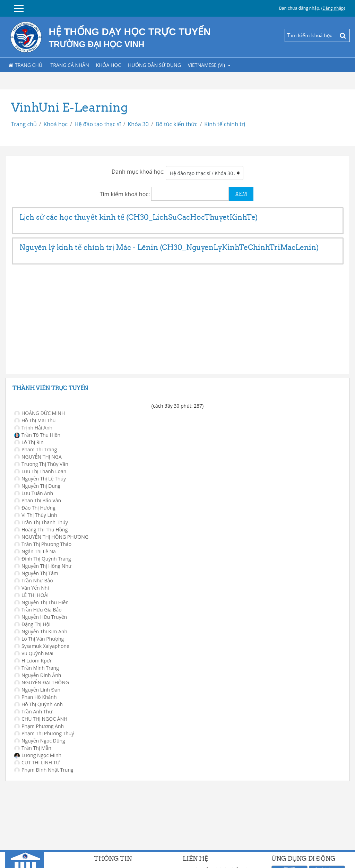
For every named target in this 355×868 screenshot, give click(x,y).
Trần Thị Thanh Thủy (41, 522)
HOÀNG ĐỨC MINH (40, 413)
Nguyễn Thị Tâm (36, 573)
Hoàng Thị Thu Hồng (41, 530)
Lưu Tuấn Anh (34, 493)
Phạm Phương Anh (39, 726)
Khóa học (109, 65)
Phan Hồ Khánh (36, 697)
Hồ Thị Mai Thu (35, 420)
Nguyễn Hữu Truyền (41, 617)
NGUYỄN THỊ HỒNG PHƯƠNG (51, 537)
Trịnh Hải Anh (33, 428)
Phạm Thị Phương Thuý (44, 733)
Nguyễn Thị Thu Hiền (41, 602)
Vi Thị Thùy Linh (36, 515)
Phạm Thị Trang (36, 449)
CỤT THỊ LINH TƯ (37, 762)
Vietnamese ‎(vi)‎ (207, 65)
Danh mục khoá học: (138, 172)
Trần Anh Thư (33, 711)
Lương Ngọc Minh (38, 755)
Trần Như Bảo (34, 580)
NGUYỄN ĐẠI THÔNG (42, 682)
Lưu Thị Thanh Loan (40, 471)
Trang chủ (25, 65)
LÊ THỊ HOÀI (31, 595)
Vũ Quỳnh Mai (34, 653)
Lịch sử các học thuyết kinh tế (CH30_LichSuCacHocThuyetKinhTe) (138, 217)
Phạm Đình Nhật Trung (44, 770)
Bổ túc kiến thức (177, 124)
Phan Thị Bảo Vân (38, 500)
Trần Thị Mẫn (33, 748)
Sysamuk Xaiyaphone (42, 646)
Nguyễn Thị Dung (37, 486)
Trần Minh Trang (37, 668)
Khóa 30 (138, 124)
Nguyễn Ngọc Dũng (40, 741)
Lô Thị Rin (29, 442)
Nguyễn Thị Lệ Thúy (40, 479)
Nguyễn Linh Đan (37, 690)
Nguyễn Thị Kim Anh (41, 631)
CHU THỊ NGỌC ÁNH (41, 719)
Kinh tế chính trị (225, 124)
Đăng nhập (333, 8)
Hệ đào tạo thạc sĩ (98, 124)
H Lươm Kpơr (33, 661)
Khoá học (56, 124)
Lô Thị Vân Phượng (39, 639)
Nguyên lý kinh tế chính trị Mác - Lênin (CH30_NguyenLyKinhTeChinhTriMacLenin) (169, 247)
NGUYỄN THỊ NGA (38, 457)
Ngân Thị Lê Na (35, 551)
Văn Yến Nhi (32, 588)
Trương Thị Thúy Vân (41, 464)
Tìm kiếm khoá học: (126, 194)
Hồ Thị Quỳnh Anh (38, 704)
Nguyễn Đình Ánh (38, 675)
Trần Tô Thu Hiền (37, 435)
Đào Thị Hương (35, 508)
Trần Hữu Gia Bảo (38, 610)
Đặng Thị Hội (32, 624)
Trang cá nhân (70, 65)
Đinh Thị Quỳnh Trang (43, 559)
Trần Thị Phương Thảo (43, 544)
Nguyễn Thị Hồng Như (43, 566)
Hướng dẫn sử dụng (154, 65)
